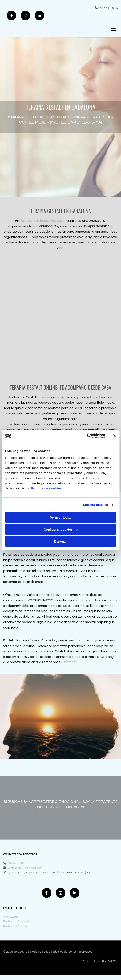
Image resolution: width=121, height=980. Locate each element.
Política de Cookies (16, 926)
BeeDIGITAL (110, 962)
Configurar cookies (61, 529)
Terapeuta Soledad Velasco (41, 221)
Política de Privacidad (18, 922)
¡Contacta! (70, 662)
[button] (99, 31)
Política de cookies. (47, 488)
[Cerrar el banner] (115, 436)
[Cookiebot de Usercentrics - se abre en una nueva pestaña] (87, 436)
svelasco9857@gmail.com (25, 868)
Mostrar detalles (96, 505)
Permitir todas (60, 517)
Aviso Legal (11, 917)
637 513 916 (109, 8)
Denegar (60, 541)
